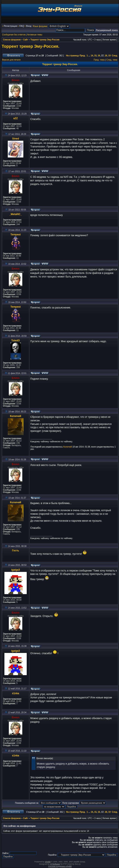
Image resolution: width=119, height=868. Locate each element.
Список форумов (12, 40)
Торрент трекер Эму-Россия (45, 40)
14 (92, 56)
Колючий (16, 416)
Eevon (16, 80)
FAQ (22, 26)
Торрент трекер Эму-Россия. (30, 46)
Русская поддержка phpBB (60, 866)
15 (95, 56)
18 (106, 56)
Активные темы (35, 35)
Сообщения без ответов (14, 35)
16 (99, 56)
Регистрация (11, 26)
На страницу (73, 56)
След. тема (112, 60)
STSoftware (55, 864)
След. (115, 56)
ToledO (16, 340)
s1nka (16, 693)
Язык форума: (40, 26)
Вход (29, 26)
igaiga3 (15, 570)
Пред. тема (99, 60)
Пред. (82, 56)
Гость (15, 551)
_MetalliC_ (15, 214)
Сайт (26, 40)
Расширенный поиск (107, 30)
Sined (16, 139)
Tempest (16, 235)
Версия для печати (11, 60)
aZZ (15, 118)
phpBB (48, 862)
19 (109, 56)
